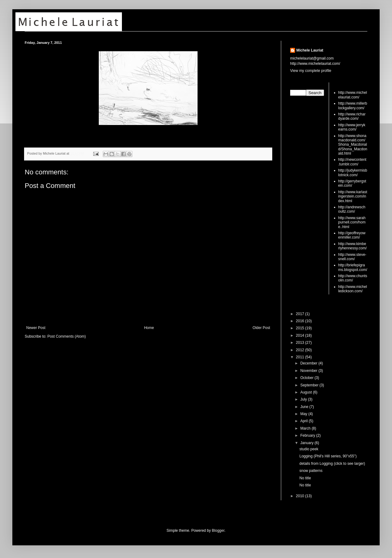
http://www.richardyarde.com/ (352, 116)
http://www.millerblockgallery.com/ (353, 106)
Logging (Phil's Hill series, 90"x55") (328, 456)
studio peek (309, 449)
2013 (301, 343)
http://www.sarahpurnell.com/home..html (352, 222)
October (307, 378)
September (310, 385)
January (307, 443)
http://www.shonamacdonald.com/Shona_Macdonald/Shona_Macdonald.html (353, 145)
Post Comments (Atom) (67, 336)
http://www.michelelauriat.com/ (353, 95)
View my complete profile (311, 71)
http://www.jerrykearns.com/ (352, 127)
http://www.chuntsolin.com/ (353, 278)
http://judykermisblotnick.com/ (353, 173)
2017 (301, 314)
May (304, 414)
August (307, 392)
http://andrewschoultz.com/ (352, 209)
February (308, 435)
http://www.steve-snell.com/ (352, 257)
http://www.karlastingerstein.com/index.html (353, 196)
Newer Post (36, 328)
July (304, 399)
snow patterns (311, 471)
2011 (301, 357)
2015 (301, 328)
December (309, 363)
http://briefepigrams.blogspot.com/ (353, 267)
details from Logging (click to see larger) (332, 464)
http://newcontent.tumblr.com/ (352, 162)
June (305, 407)
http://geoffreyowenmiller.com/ (352, 235)
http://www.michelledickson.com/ (353, 289)
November (309, 371)
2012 (301, 350)
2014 (301, 335)
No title (305, 478)
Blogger (218, 531)
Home (149, 328)
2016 (301, 321)
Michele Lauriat (310, 50)
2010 (301, 496)
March (306, 428)
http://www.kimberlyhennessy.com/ (352, 246)
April (304, 421)
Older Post (261, 328)
